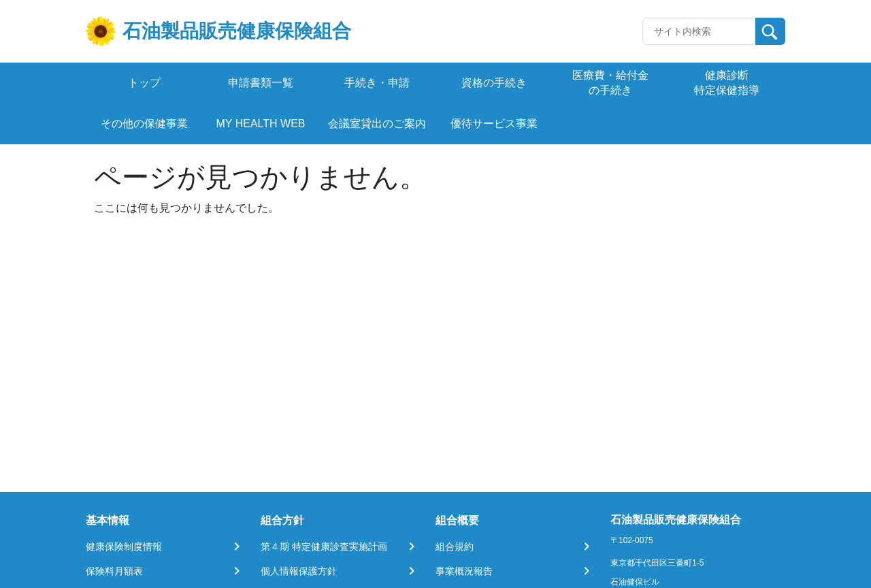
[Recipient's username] (699, 31)
